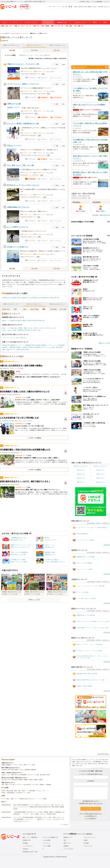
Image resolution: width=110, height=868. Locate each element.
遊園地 (13, 345)
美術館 (36, 780)
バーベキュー (31, 55)
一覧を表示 (106, 545)
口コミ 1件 (50, 234)
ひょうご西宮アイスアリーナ (18, 227)
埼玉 (30, 26)
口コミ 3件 (50, 195)
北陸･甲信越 (34, 309)
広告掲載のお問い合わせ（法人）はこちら (91, 803)
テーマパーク (21, 345)
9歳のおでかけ (100, 482)
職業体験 (34, 770)
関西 (52, 26)
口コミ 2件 (50, 215)
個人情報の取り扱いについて (91, 801)
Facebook (25, 849)
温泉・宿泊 (37, 330)
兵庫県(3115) (36, 298)
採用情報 (66, 846)
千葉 (27, 26)
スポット (5, 22)
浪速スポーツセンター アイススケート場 (23, 64)
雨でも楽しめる (6, 780)
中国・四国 (69, 26)
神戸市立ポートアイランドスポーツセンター (23, 185)
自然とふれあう (7, 330)
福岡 (82, 26)
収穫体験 (28, 770)
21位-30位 (57, 50)
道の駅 (23, 350)
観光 (28, 350)
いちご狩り (40, 55)
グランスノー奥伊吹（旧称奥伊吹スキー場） (23, 124)
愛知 (38, 26)
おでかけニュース (80, 22)
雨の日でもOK (83, 7)
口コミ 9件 (50, 111)
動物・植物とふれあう (27, 328)
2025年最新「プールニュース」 (38, 791)
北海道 (11, 26)
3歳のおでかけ (100, 470)
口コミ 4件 (50, 71)
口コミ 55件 (51, 91)
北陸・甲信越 (45, 26)
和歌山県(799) (55, 298)
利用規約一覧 (26, 840)
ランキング (48, 22)
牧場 (33, 345)
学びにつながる (40, 328)
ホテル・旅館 (15, 350)
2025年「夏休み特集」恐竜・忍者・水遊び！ (14, 791)
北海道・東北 (4, 26)
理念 (65, 840)
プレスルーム (47, 843)
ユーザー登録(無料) (97, 2)
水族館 (38, 345)
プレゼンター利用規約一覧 (50, 837)
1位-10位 (12, 50)
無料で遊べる (15, 775)
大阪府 (24, 321)
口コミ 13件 (50, 133)
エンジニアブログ (68, 849)
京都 (59, 26)
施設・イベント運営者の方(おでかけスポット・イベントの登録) (29, 799)
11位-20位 (34, 50)
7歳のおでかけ (100, 478)
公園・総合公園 (57, 347)
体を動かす (29, 330)
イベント (15, 22)
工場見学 (31, 347)
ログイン (107, 2)
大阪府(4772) (26, 298)
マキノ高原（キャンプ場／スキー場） (21, 165)
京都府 (18, 321)
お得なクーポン (6, 775)
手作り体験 (11, 770)
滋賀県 (13, 321)
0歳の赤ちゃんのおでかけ (81, 466)
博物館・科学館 (21, 347)
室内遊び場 (6, 345)
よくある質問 (47, 840)
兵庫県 (30, 321)
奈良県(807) (45, 298)
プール (29, 765)
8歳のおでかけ (81, 482)
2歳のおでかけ (81, 470)
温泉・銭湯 (6, 350)
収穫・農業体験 (19, 330)
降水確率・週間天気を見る (101, 215)
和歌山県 (41, 321)
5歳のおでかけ (100, 474)
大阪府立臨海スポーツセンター (18, 207)
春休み (76, 7)
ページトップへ (103, 754)
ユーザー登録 (5, 799)
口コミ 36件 (50, 153)
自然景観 (61, 345)
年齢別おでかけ (62, 22)
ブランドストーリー (89, 837)
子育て (95, 22)
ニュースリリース (28, 846)
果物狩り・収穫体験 (9, 347)
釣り (21, 765)
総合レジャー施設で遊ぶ (10, 328)
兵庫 (62, 26)
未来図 (86, 840)
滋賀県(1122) (6, 298)
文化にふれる (51, 328)
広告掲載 (25, 843)
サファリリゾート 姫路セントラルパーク (23, 84)
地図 (43, 74)
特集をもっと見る (104, 343)
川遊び (48, 775)
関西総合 (22, 55)
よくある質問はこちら (91, 816)
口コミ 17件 (50, 254)
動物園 (28, 345)
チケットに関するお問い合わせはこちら (91, 814)
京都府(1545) (16, 298)
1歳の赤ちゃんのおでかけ (100, 466)
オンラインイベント (31, 22)
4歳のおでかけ (81, 474)
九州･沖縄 (63, 309)
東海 (35, 26)
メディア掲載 (47, 846)
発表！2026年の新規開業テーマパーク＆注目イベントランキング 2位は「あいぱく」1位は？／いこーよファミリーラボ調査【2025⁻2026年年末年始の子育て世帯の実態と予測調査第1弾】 (39, 807)
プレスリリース (88, 846)
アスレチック (46, 347)
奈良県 (35, 321)
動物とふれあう (93, 7)
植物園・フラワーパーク (49, 345)
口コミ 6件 (50, 173)
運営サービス (67, 843)
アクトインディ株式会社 (85, 834)
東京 (19, 26)
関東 (16, 26)
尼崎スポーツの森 (14, 104)
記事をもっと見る (34, 600)
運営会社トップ (68, 837)
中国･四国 (53, 309)
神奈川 (23, 26)
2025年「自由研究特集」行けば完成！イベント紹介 (16, 793)
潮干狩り (48, 55)
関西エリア (6, 321)
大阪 (56, 26)
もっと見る (63, 825)
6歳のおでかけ (81, 478)
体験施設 (38, 347)
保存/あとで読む (84, 2)
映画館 (21, 780)
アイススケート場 (20, 785)
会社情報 (86, 843)
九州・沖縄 (77, 26)
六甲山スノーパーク (14, 146)
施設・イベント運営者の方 (30, 837)
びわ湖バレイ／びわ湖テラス (18, 247)
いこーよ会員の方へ (91, 818)
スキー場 (11, 785)
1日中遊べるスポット (104, 7)
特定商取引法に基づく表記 (30, 852)
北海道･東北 (6, 309)
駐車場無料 (23, 775)
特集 (105, 22)
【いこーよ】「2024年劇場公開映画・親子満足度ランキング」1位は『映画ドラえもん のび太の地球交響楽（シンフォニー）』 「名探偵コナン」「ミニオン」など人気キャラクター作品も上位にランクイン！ (39, 819)
